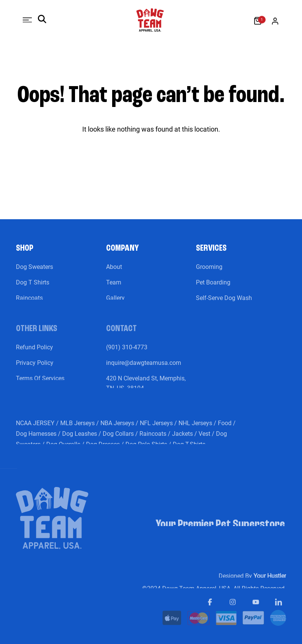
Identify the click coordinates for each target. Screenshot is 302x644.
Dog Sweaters (34, 272)
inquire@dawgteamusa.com (144, 368)
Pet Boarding (213, 288)
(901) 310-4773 (127, 353)
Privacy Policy (35, 368)
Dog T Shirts (33, 288)
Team (114, 288)
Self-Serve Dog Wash (224, 303)
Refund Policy (34, 353)
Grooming (209, 272)
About (114, 272)
